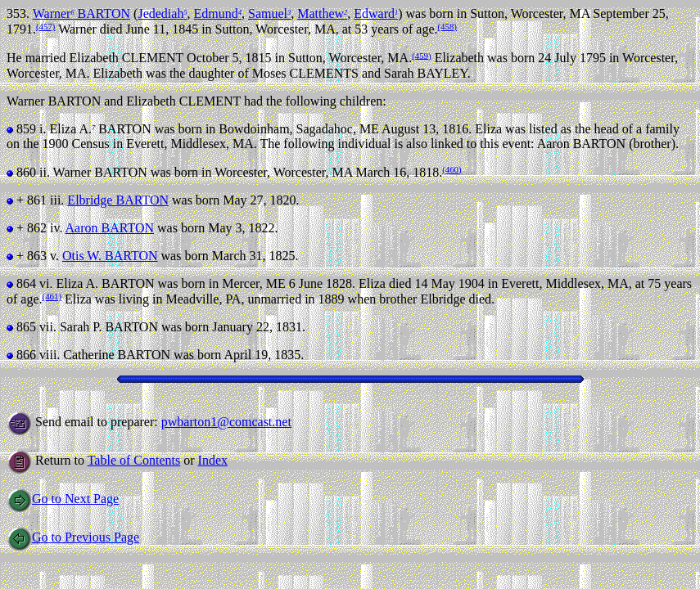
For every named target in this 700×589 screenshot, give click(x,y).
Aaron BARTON (110, 228)
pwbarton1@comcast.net (226, 422)
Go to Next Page (63, 499)
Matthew (322, 13)
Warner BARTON (81, 13)
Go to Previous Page (73, 537)
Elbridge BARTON (118, 200)
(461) (52, 296)
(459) (421, 55)
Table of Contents (134, 460)
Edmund (218, 13)
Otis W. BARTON (110, 256)
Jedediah (162, 13)
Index (213, 460)
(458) (447, 26)
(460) (452, 169)
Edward (376, 13)
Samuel (269, 13)
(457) (45, 26)
